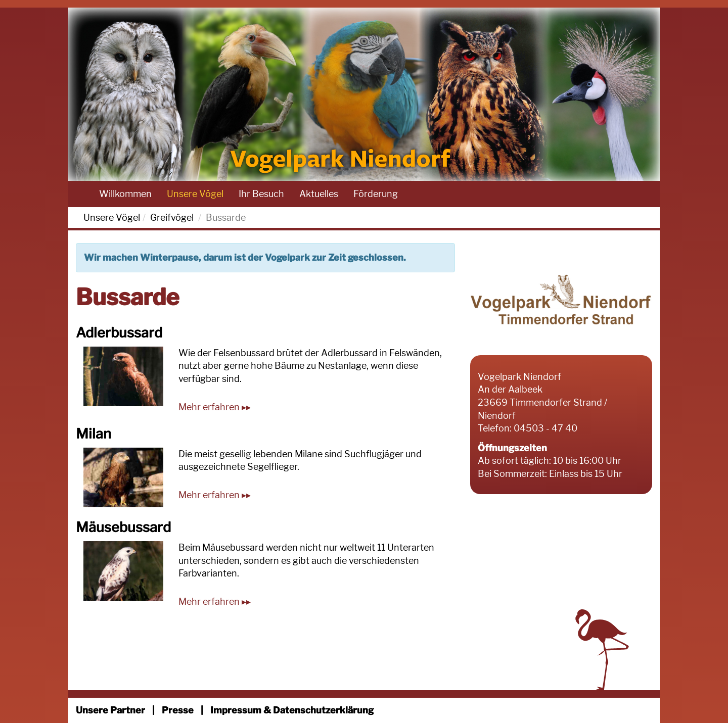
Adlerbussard (119, 333)
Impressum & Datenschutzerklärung (292, 710)
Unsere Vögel (195, 194)
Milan (94, 434)
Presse (178, 710)
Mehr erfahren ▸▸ (215, 407)
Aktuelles (319, 194)
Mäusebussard (123, 527)
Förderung (376, 194)
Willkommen (125, 194)
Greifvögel (172, 218)
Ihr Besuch (261, 194)
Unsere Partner (110, 710)
